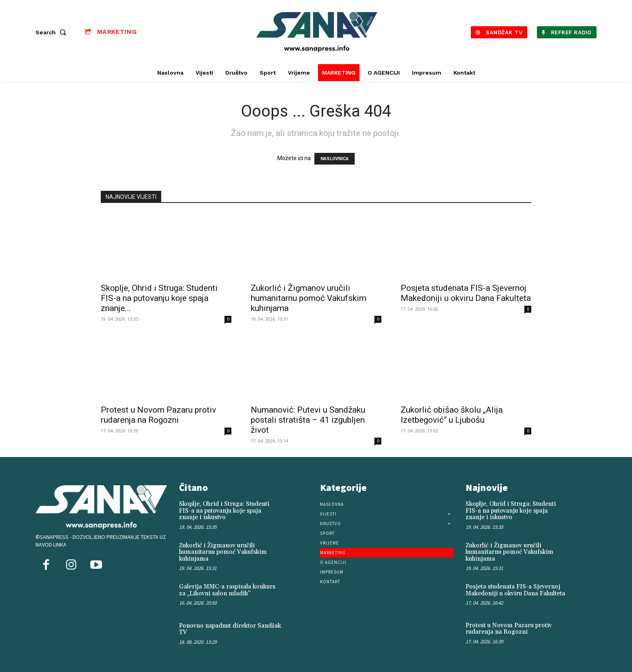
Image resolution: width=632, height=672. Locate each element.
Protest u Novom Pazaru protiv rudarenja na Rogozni (158, 415)
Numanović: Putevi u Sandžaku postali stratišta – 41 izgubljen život (308, 420)
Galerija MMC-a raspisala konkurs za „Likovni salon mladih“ (227, 590)
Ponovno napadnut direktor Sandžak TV (230, 629)
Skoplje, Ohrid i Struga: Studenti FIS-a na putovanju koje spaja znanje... (159, 298)
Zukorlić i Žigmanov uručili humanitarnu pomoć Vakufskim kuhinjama (309, 298)
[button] (52, 32)
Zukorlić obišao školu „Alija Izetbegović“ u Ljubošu (452, 415)
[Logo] (317, 32)
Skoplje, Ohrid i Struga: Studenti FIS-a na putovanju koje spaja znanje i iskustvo (224, 511)
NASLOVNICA (335, 159)
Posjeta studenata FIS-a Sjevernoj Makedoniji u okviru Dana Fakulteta (466, 293)
